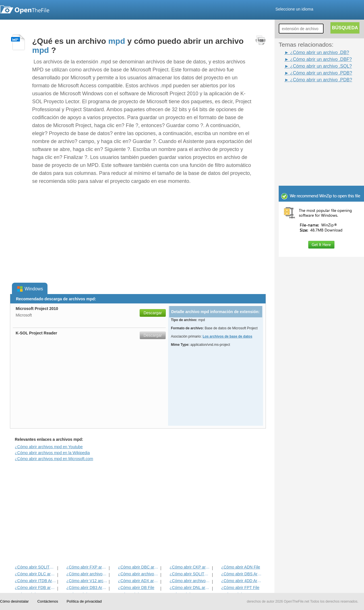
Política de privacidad (84, 601)
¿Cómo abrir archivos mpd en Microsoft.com (54, 459)
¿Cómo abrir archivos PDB (190, 581)
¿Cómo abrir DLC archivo (35, 574)
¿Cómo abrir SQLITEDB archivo (35, 567)
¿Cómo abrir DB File (136, 588)
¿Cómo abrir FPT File (240, 588)
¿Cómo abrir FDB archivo (35, 588)
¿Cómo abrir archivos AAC (87, 574)
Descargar (153, 313)
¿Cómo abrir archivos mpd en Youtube (49, 447)
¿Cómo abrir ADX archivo (139, 581)
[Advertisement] (313, 96)
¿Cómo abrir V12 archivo (87, 581)
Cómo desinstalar (14, 601)
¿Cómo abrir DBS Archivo (242, 574)
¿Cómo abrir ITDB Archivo (35, 581)
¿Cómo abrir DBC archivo (139, 567)
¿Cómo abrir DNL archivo (190, 588)
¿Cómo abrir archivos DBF (139, 574)
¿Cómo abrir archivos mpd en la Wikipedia (52, 453)
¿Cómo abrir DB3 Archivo (87, 588)
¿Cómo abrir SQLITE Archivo (190, 574)
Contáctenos (48, 601)
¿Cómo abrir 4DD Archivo (242, 581)
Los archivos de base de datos (227, 336)
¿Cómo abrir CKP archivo (190, 567)
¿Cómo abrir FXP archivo (87, 567)
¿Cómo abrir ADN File (241, 567)
